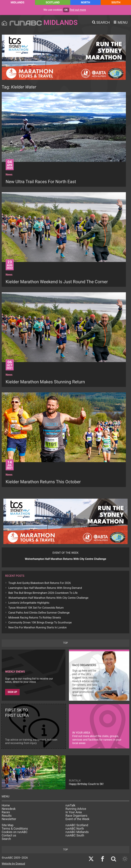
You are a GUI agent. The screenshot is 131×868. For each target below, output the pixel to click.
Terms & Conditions (15, 829)
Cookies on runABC (15, 832)
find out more (78, 10)
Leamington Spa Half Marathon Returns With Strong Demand (45, 588)
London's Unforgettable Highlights (29, 603)
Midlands (17, 2)
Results (7, 816)
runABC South (75, 835)
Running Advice (76, 809)
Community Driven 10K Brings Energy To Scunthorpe (40, 623)
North (86, 2)
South (116, 2)
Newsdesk (9, 809)
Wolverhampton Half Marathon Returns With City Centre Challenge (48, 598)
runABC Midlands (77, 832)
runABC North (75, 829)
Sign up (12, 692)
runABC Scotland (77, 825)
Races (6, 812)
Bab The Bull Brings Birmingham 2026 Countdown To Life (43, 593)
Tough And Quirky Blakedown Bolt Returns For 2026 (40, 583)
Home (6, 805)
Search (6, 839)
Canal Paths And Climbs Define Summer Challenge (39, 613)
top (65, 643)
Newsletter (9, 819)
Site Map (8, 825)
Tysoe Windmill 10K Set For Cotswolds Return (36, 608)
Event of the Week (77, 819)
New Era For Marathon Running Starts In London (38, 627)
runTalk (70, 805)
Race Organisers (76, 816)
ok (66, 10)
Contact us (9, 835)
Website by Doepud (13, 864)
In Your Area (74, 812)
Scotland (53, 2)
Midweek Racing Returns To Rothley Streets (35, 618)
